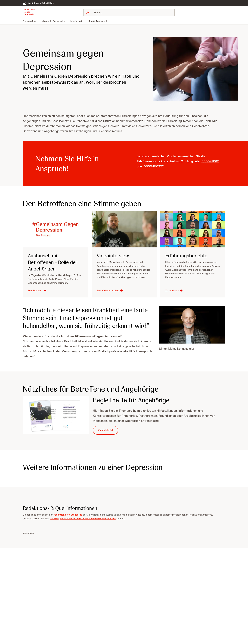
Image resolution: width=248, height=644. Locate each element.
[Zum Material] (105, 430)
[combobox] (129, 12)
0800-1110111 (210, 161)
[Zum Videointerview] (110, 291)
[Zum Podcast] (37, 291)
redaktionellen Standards (68, 515)
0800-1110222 (154, 166)
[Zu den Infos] (174, 291)
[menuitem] (30, 21)
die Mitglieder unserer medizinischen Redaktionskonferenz (83, 518)
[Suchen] (131, 12)
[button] (29, 12)
